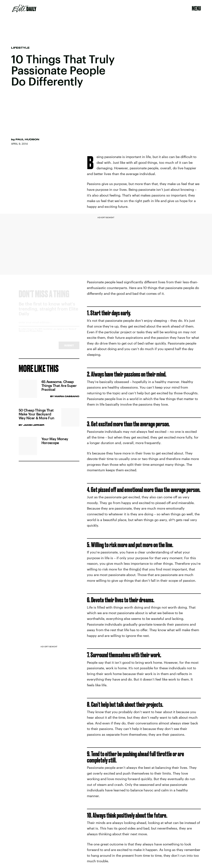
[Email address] (49, 327)
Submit (69, 349)
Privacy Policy (36, 334)
